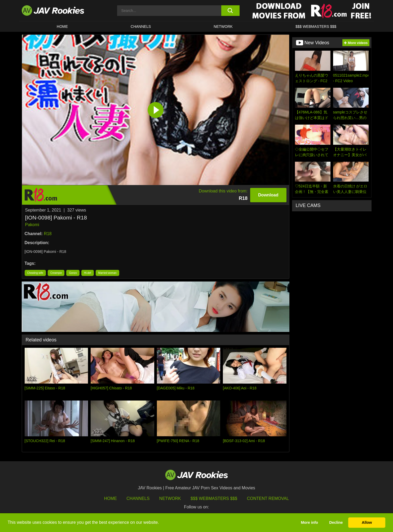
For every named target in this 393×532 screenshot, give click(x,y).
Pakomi (32, 225)
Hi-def (88, 273)
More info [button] (309, 522)
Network (223, 27)
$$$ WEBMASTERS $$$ (316, 27)
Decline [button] (336, 522)
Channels (141, 27)
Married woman (107, 273)
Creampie (56, 273)
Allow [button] (367, 522)
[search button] (230, 11)
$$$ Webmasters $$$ (214, 498)
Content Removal (268, 498)
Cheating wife (35, 273)
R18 (48, 234)
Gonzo (73, 273)
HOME (62, 27)
